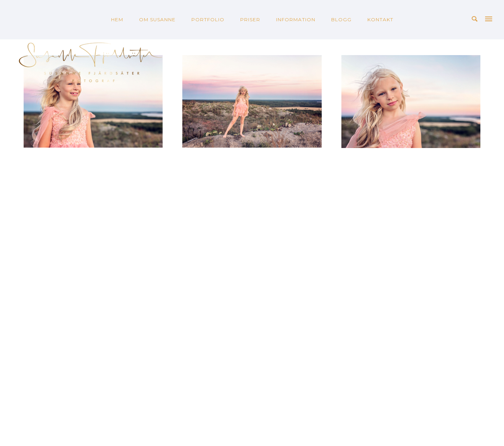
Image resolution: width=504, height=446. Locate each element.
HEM (117, 19)
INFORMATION (296, 19)
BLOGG (341, 19)
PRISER (250, 19)
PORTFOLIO (208, 19)
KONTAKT (380, 19)
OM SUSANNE (157, 19)
